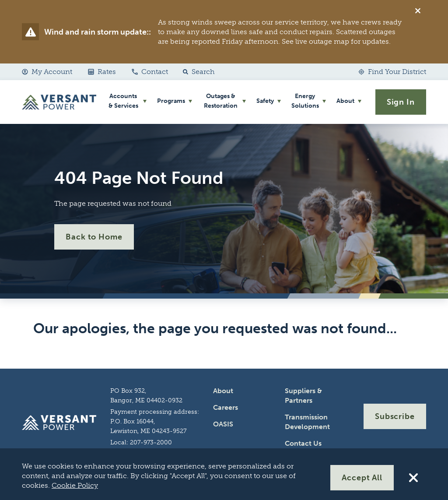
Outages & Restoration (221, 101)
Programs (171, 101)
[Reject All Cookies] (413, 478)
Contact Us (303, 443)
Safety (265, 101)
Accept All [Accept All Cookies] (362, 478)
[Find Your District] (392, 72)
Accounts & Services (123, 101)
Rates (102, 72)
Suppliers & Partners (303, 396)
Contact (150, 72)
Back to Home (94, 237)
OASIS (223, 424)
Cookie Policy (75, 485)
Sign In (401, 102)
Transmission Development (307, 422)
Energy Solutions (305, 101)
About (345, 101)
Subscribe (395, 416)
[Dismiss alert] (418, 11)
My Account (47, 72)
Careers (226, 407)
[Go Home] (59, 102)
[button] (197, 72)
